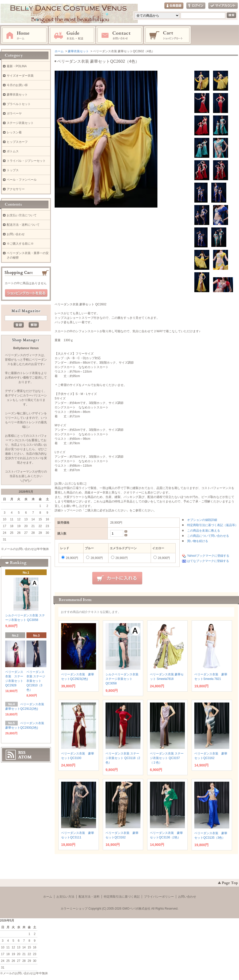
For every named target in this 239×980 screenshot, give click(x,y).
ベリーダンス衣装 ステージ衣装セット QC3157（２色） (167, 758)
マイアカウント (223, 6)
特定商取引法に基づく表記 (122, 897)
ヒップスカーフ (17, 142)
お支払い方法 (65, 897)
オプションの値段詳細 (202, 520)
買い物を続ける (198, 541)
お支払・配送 (72, 35)
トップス (13, 170)
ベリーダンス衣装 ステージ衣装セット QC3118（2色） (123, 758)
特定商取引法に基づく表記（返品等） (213, 525)
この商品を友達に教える (204, 531)
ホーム (24, 35)
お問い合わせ (120, 35)
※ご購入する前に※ (20, 244)
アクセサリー (16, 189)
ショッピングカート (168, 35)
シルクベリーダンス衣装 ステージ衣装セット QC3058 (122, 679)
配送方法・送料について (23, 225)
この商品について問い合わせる (208, 536)
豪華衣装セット (78, 51)
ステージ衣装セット (20, 123)
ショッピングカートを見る (26, 293)
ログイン (196, 6)
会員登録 (174, 6)
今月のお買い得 (17, 85)
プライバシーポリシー (159, 897)
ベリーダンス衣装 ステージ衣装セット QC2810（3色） (36, 681)
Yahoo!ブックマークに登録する (208, 556)
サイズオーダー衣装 (20, 76)
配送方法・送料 (89, 897)
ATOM (25, 757)
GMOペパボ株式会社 (136, 909)
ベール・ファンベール (22, 180)
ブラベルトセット (19, 104)
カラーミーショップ (74, 909)
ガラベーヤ (14, 113)
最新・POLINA (17, 66)
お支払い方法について (22, 215)
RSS (22, 753)
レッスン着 (14, 132)
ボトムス (13, 151)
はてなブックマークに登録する (208, 561)
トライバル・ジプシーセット (26, 161)
